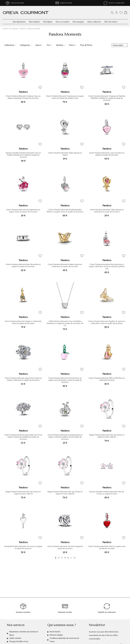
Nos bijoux (48, 22)
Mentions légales (57, 633)
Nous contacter (94, 22)
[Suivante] (71, 558)
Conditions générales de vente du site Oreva (65, 638)
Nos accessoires (63, 22)
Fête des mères (111, 22)
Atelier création (15, 636)
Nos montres (34, 22)
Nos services (16, 623)
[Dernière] (75, 558)
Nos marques (78, 22)
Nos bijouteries (19, 22)
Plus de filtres (86, 45)
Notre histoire (55, 629)
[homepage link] (26, 13)
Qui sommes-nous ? (62, 623)
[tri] (120, 45)
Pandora (23, 29)
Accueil (5, 29)
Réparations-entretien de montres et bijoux (24, 631)
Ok (121, 642)
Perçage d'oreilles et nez (19, 640)
